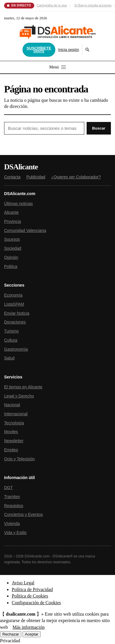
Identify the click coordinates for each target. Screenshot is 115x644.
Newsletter (14, 441)
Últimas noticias (18, 204)
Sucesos (12, 239)
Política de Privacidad (32, 589)
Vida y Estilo (15, 533)
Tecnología (14, 423)
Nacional (12, 405)
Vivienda (12, 524)
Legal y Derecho (19, 396)
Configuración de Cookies (36, 603)
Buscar (99, 128)
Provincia (13, 221)
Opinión (11, 257)
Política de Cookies (30, 596)
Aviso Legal (23, 583)
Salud (9, 358)
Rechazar (11, 634)
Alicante (11, 212)
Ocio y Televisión (19, 459)
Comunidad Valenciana (25, 230)
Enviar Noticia (17, 313)
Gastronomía (16, 349)
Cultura (11, 340)
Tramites (12, 497)
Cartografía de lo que (52, 5)
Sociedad (13, 248)
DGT (8, 488)
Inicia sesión (69, 50)
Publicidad (36, 177)
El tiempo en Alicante (23, 387)
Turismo (11, 331)
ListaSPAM (14, 304)
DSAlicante (21, 167)
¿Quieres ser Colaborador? (76, 177)
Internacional (16, 414)
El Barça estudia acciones (93, 5)
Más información (29, 627)
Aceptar (32, 634)
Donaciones (15, 322)
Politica (11, 266)
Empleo (11, 450)
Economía (13, 295)
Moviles (11, 432)
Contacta (12, 177)
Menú (57, 67)
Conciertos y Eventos (23, 514)
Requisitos (14, 506)
